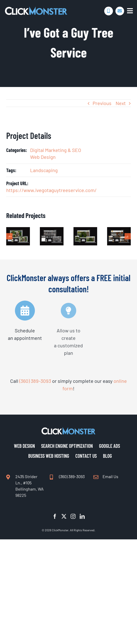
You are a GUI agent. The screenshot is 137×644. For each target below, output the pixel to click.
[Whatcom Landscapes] (85, 230)
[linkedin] (82, 516)
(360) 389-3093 (35, 381)
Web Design (43, 157)
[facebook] (55, 516)
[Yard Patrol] (18, 230)
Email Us (110, 476)
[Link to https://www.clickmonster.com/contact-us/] (120, 11)
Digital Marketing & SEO (56, 150)
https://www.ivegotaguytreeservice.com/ (51, 190)
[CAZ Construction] (119, 230)
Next (121, 103)
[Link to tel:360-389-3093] (109, 11)
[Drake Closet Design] (52, 230)
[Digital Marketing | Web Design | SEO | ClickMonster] (36, 9)
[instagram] (73, 516)
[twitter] (64, 516)
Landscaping (44, 170)
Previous (102, 103)
